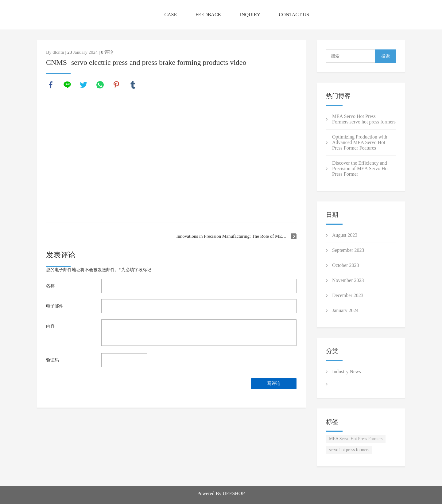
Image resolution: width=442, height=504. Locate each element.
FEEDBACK (208, 15)
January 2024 (345, 310)
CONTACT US (294, 15)
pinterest (116, 85)
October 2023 (346, 265)
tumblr (133, 85)
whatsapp (100, 85)
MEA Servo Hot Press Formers (356, 439)
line (67, 85)
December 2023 (348, 295)
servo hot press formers (349, 450)
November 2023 (348, 280)
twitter (83, 85)
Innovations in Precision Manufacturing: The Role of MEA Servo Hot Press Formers (236, 236)
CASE (171, 15)
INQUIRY (250, 15)
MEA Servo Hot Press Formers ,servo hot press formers (364, 119)
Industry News (347, 371)
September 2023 (348, 250)
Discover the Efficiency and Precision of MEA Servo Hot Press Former (361, 168)
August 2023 (345, 235)
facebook (51, 85)
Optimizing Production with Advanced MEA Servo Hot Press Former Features (360, 142)
